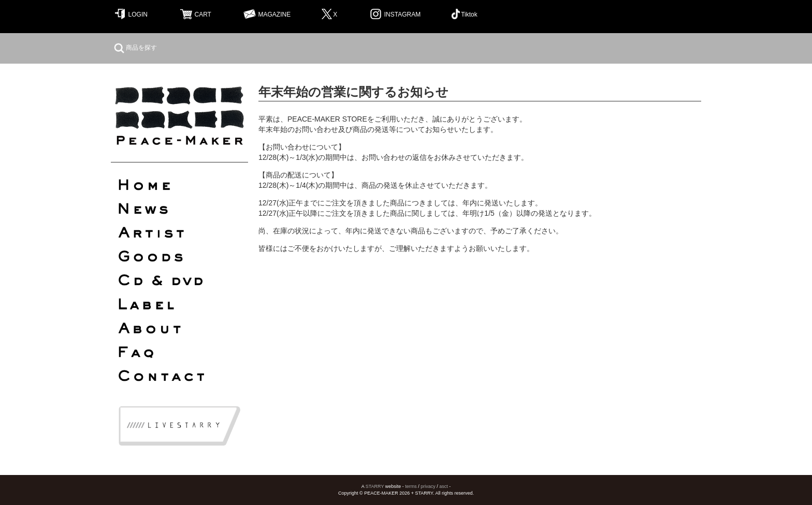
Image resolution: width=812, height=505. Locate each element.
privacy (428, 486)
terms (411, 486)
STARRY (375, 486)
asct (444, 486)
